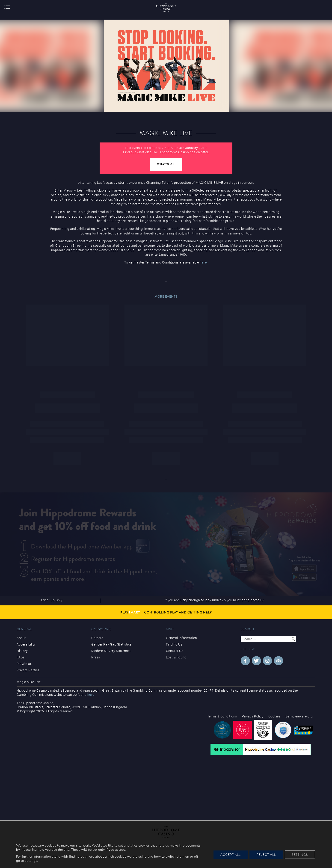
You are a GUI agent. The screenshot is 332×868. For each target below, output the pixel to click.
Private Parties (28, 670)
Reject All (266, 855)
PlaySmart (25, 664)
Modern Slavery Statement (112, 651)
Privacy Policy (253, 716)
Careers (97, 638)
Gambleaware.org (299, 716)
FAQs (21, 657)
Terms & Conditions (222, 716)
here (203, 262)
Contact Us (175, 651)
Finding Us (174, 644)
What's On (166, 164)
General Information (182, 638)
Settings (300, 855)
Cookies (274, 716)
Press (96, 657)
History (22, 651)
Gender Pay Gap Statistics (111, 644)
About (21, 638)
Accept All (231, 855)
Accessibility (26, 644)
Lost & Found (176, 657)
